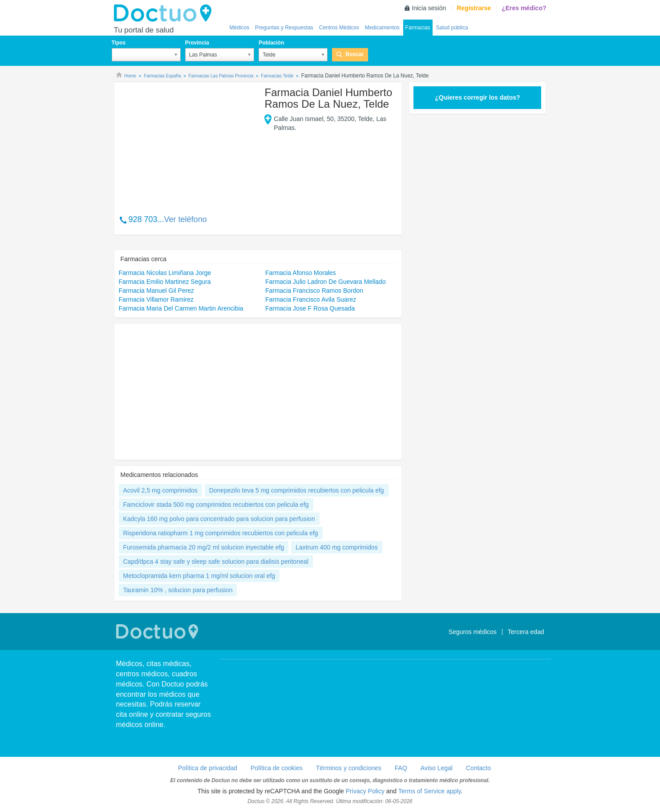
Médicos (240, 28)
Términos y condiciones (349, 768)
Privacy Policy (365, 791)
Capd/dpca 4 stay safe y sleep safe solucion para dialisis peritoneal (216, 562)
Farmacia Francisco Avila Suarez (311, 299)
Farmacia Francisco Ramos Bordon (314, 291)
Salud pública (452, 28)
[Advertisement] (187, 144)
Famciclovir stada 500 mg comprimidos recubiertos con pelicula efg (216, 505)
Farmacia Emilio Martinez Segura (165, 282)
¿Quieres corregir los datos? (477, 97)
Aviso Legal (437, 768)
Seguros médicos (473, 632)
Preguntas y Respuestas (284, 28)
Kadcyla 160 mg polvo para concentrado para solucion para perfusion (219, 519)
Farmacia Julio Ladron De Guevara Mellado (326, 282)
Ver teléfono (186, 219)
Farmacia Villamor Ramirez (156, 299)
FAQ (401, 768)
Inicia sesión (429, 8)
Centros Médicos (339, 28)
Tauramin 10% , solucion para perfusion (178, 590)
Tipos (119, 43)
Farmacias (418, 28)
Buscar (354, 54)
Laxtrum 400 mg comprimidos (336, 547)
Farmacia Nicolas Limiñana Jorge (165, 273)
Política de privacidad (208, 768)
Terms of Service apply (430, 791)
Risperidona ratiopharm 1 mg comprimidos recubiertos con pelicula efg (221, 533)
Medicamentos (382, 28)
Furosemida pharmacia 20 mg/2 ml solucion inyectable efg (204, 547)
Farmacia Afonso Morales (301, 273)
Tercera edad (526, 632)
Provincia (197, 43)
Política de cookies (277, 768)
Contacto (478, 768)
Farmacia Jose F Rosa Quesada (310, 308)
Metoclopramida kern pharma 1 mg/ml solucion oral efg (199, 576)
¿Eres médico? (524, 8)
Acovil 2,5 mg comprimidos (160, 490)
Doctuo (165, 13)
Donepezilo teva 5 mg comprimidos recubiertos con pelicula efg (297, 490)
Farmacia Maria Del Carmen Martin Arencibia (181, 308)
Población (271, 43)
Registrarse (474, 8)
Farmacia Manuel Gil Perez (157, 291)
